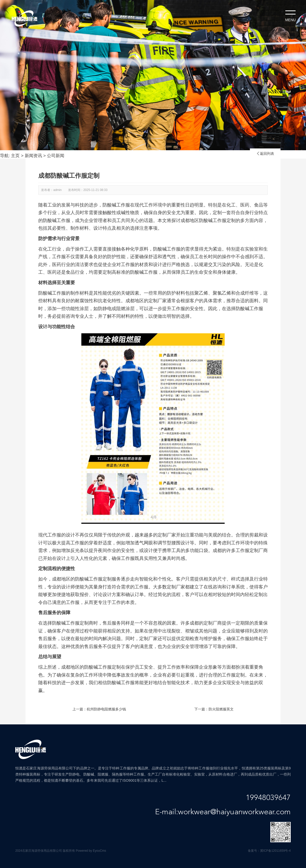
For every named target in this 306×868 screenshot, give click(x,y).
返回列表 (265, 154)
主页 (15, 156)
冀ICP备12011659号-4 (275, 851)
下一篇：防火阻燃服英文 (214, 709)
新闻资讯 (33, 156)
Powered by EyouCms (91, 851)
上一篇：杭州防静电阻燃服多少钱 (99, 709)
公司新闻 (56, 156)
